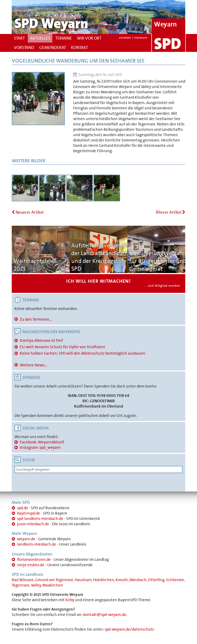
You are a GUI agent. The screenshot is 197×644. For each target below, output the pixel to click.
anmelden (125, 38)
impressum (141, 38)
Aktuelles (40, 38)
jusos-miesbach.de (33, 524)
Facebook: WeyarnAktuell (42, 442)
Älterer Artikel (170, 212)
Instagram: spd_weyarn (40, 447)
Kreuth (122, 580)
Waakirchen (53, 585)
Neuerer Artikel (28, 212)
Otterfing (156, 580)
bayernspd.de (29, 513)
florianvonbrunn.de (34, 559)
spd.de (23, 508)
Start (19, 38)
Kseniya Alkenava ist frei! (42, 340)
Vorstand (24, 47)
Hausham (83, 580)
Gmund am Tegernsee (54, 580)
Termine (64, 38)
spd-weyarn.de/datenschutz (129, 629)
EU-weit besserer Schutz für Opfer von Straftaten (62, 347)
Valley (36, 585)
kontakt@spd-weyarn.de (105, 615)
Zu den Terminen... (36, 319)
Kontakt (80, 47)
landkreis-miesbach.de (37, 544)
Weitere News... (33, 365)
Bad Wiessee (23, 580)
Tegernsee (21, 585)
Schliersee (175, 580)
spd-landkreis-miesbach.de (40, 519)
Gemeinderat (53, 47)
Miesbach (138, 580)
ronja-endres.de (31, 565)
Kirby (70, 600)
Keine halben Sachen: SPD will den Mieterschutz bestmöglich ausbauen (82, 353)
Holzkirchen (104, 580)
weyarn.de (26, 539)
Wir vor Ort (89, 38)
